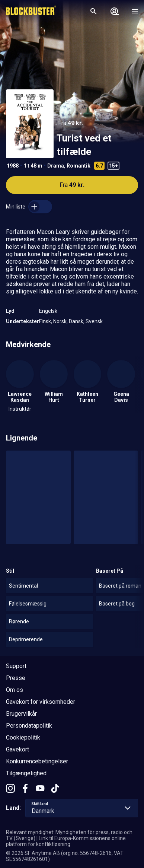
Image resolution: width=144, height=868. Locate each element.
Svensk (94, 321)
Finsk (45, 321)
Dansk (76, 321)
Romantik (79, 166)
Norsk (60, 321)
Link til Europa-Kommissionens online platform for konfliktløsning (66, 841)
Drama (56, 166)
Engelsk (48, 311)
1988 (13, 166)
